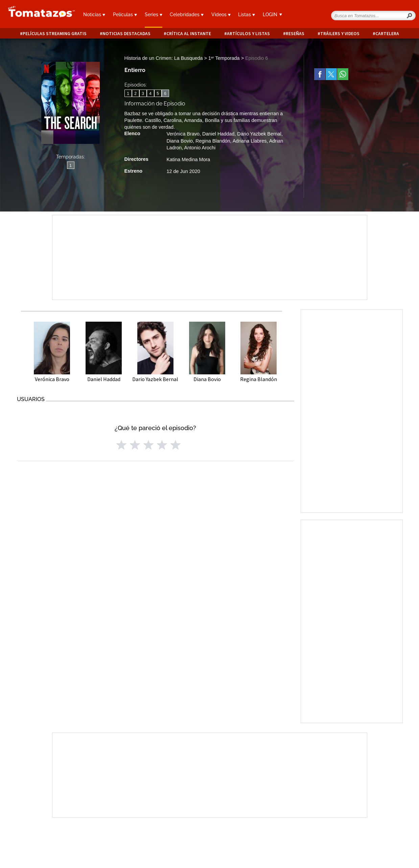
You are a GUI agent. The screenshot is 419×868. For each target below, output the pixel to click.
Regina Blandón (213, 141)
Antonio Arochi (200, 148)
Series (154, 15)
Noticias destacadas (126, 34)
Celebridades (187, 15)
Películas (125, 15)
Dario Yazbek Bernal (259, 134)
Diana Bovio (180, 141)
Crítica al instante (189, 34)
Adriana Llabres (250, 141)
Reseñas (295, 34)
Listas (247, 15)
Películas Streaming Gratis (55, 34)
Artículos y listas (248, 34)
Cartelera (387, 34)
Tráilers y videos (340, 34)
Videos (221, 15)
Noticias (94, 15)
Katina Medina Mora (189, 159)
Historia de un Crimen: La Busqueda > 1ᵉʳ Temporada (183, 58)
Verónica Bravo (183, 134)
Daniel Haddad (218, 134)
